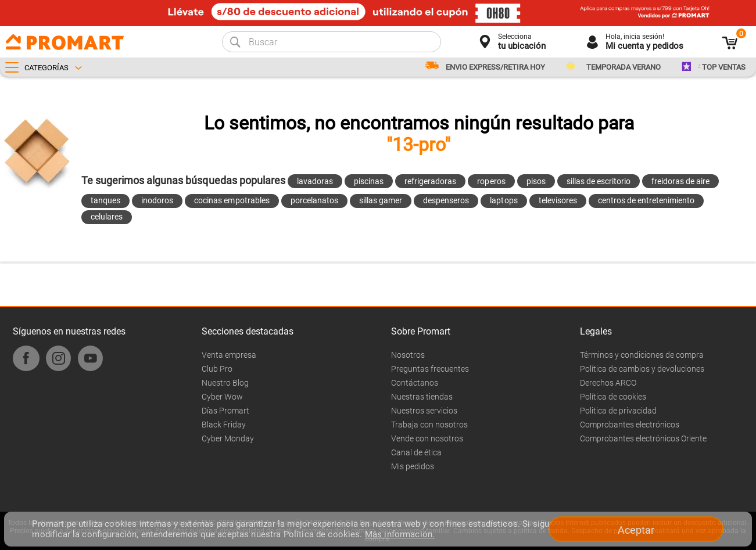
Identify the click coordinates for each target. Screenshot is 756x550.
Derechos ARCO (608, 383)
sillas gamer (381, 200)
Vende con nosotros (427, 438)
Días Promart (225, 411)
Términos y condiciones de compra (642, 355)
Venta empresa (229, 355)
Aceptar (636, 530)
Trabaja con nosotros (429, 425)
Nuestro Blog (225, 383)
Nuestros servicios (424, 411)
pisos (536, 181)
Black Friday (224, 425)
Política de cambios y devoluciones (642, 369)
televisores (558, 200)
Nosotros (408, 355)
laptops (504, 200)
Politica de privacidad (618, 411)
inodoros (157, 200)
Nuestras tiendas (422, 397)
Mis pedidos (413, 466)
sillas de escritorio (599, 181)
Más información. (400, 534)
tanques (105, 200)
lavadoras (315, 181)
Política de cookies (613, 397)
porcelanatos (314, 200)
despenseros (446, 200)
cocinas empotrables (232, 200)
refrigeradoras (430, 181)
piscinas (369, 181)
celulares (107, 217)
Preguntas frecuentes (430, 369)
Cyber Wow (222, 397)
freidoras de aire (680, 181)
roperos (491, 181)
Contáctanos (415, 383)
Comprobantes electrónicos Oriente (643, 438)
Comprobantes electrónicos (630, 425)
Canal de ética (416, 452)
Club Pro (217, 369)
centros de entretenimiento (646, 200)
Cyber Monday (228, 438)
